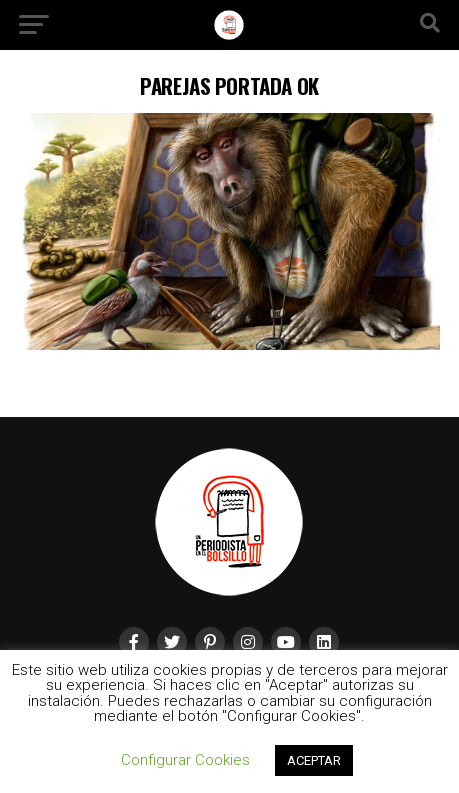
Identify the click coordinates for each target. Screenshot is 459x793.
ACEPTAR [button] (314, 760)
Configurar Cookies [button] (185, 760)
